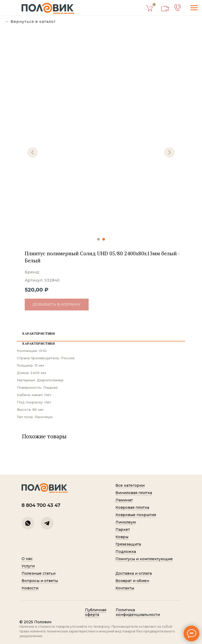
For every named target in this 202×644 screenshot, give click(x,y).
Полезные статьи (39, 573)
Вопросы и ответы (40, 581)
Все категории (130, 485)
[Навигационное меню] (194, 8)
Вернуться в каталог (33, 22)
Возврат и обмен (132, 581)
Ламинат (124, 500)
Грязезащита (128, 544)
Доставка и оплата (134, 573)
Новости (30, 588)
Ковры (122, 537)
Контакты (125, 588)
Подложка (126, 552)
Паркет (123, 529)
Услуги (28, 566)
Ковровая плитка (132, 507)
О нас (27, 559)
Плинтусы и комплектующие (144, 559)
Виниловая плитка (134, 493)
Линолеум (126, 522)
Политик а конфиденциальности (138, 612)
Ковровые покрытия (136, 515)
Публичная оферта (96, 612)
